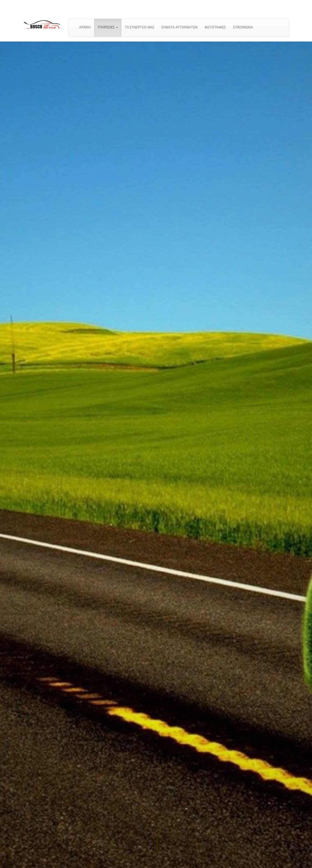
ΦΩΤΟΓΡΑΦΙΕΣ (215, 27)
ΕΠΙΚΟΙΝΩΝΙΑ (243, 27)
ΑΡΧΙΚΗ (85, 27)
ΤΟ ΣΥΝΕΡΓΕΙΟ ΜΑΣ (140, 27)
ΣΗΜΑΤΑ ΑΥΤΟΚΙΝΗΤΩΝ (179, 27)
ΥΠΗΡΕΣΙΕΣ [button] (108, 27)
